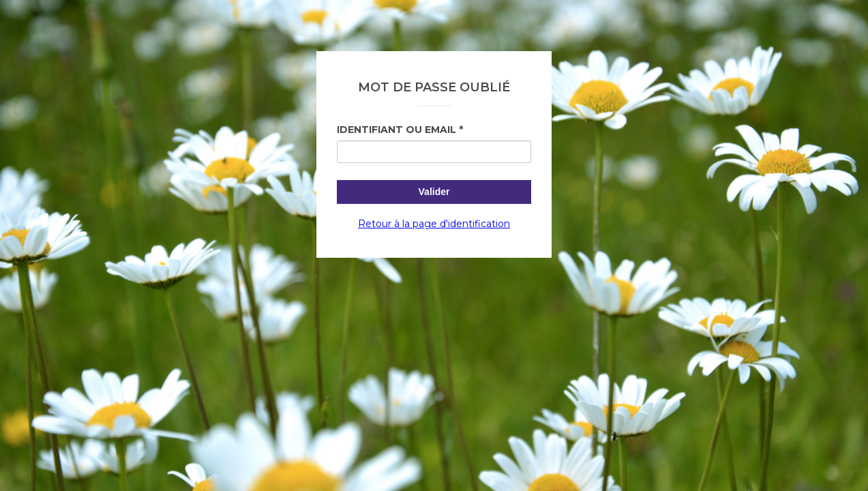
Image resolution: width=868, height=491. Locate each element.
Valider (434, 192)
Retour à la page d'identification (434, 224)
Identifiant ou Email (396, 130)
